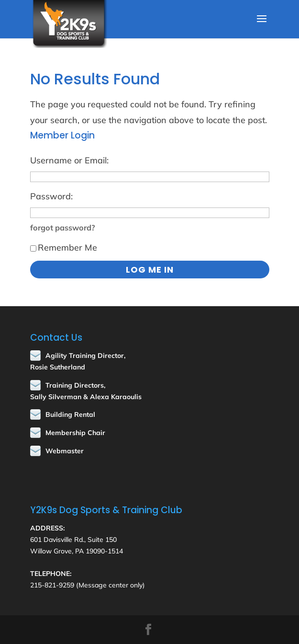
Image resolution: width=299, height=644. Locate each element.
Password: (51, 196)
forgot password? (63, 228)
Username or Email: (69, 160)
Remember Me (64, 247)
